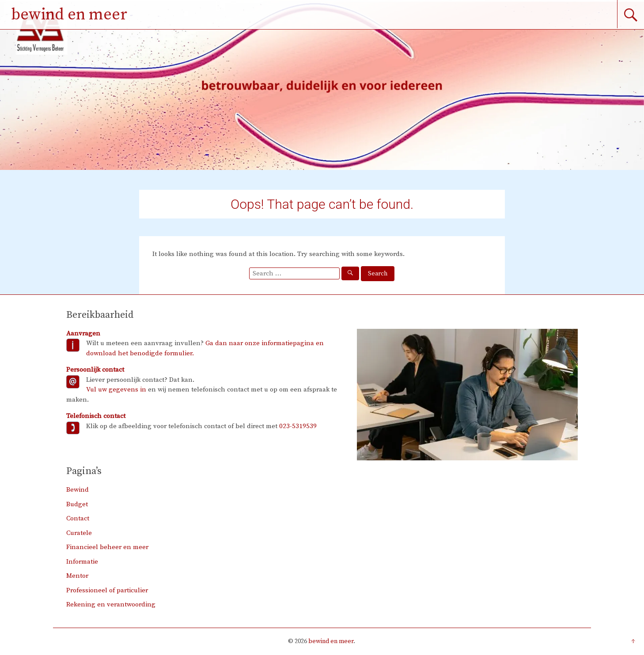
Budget (77, 504)
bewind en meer (69, 15)
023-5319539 (298, 426)
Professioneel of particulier (107, 590)
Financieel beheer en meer (107, 547)
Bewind (78, 490)
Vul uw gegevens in (116, 390)
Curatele (79, 533)
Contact (78, 518)
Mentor (77, 576)
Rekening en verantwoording (111, 604)
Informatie (82, 562)
